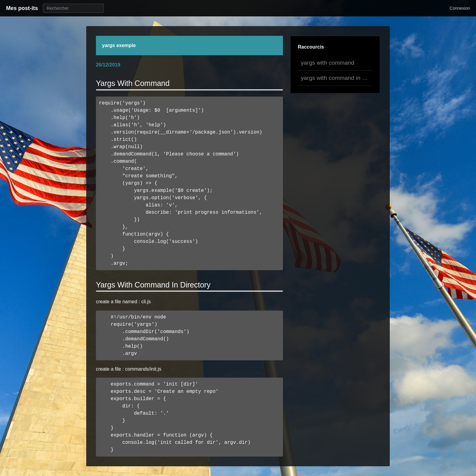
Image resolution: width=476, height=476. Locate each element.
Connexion (460, 8)
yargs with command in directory (337, 78)
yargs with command (328, 63)
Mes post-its (22, 8)
